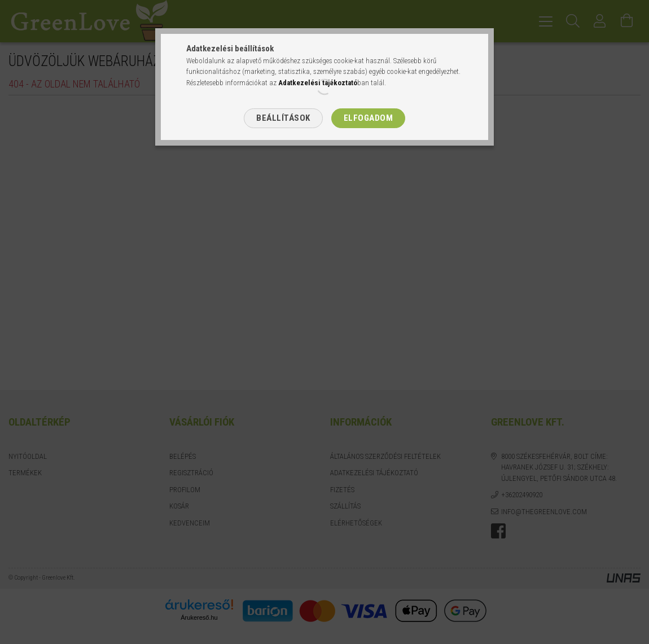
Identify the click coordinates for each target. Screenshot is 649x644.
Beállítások (283, 118)
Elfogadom (369, 118)
